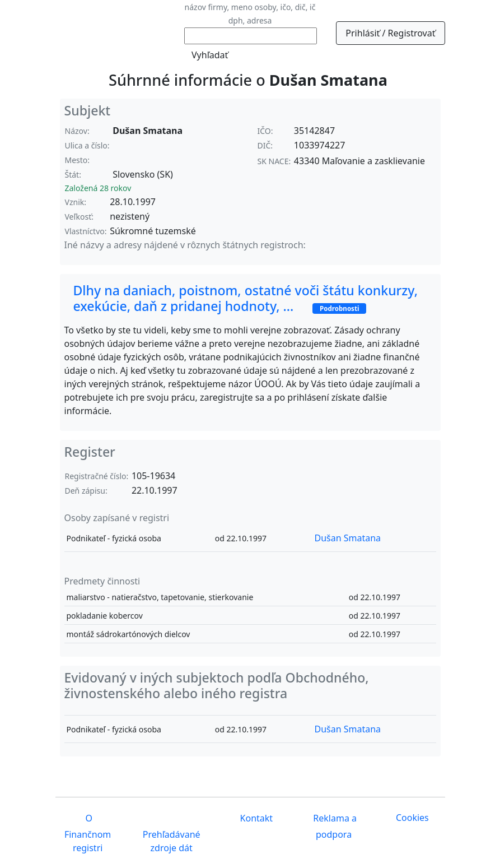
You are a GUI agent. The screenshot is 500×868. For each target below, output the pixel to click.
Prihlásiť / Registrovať (390, 33)
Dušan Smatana (348, 538)
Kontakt (255, 818)
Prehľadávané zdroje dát (172, 841)
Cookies (412, 818)
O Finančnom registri (88, 833)
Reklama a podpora (334, 826)
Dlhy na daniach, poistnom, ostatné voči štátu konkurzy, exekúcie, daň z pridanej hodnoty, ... (246, 298)
